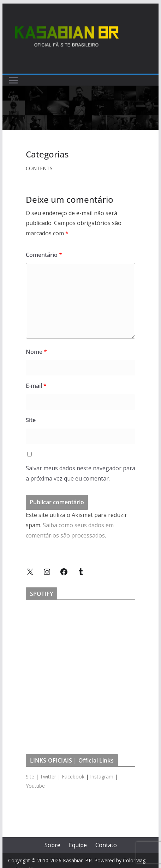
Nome (36, 352)
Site (31, 420)
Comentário (44, 255)
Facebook (73, 777)
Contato (106, 845)
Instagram (102, 777)
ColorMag (134, 860)
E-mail (36, 386)
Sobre (52, 845)
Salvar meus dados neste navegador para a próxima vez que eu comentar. (80, 473)
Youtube (35, 786)
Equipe (78, 845)
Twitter (48, 777)
